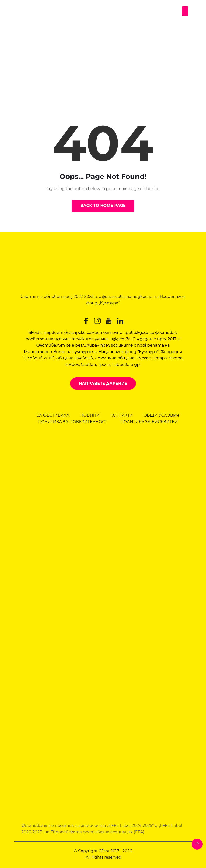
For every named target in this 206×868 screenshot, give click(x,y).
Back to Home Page (103, 206)
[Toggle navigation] (185, 11)
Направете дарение (103, 383)
